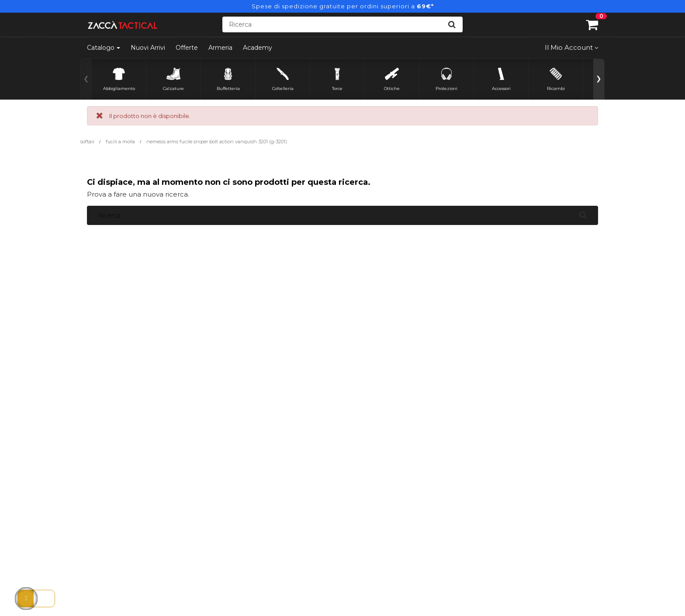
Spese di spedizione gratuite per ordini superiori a (343, 6)
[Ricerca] (342, 24)
